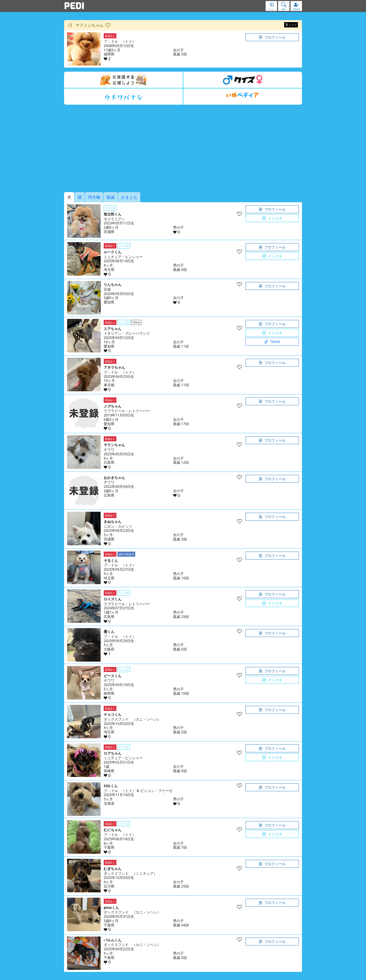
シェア (291, 25)
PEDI (74, 6)
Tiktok (272, 342)
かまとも (129, 197)
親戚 (111, 197)
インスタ (272, 218)
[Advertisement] (183, 148)
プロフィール (272, 37)
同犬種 (94, 197)
